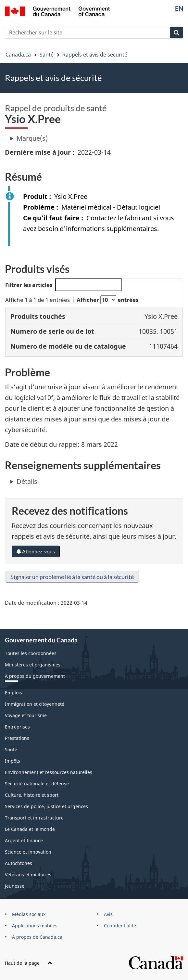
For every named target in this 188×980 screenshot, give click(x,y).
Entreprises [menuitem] (17, 727)
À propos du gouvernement (35, 676)
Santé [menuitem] (11, 749)
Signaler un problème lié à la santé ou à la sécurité (72, 577)
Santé (47, 55)
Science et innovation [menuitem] (28, 852)
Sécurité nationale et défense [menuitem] (37, 784)
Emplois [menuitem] (13, 693)
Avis (108, 914)
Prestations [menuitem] (17, 738)
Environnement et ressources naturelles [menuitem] (49, 772)
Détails (27, 481)
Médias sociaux (29, 914)
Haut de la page (29, 963)
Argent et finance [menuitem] (24, 840)
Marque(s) (32, 138)
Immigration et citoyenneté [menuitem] (35, 704)
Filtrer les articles (63, 285)
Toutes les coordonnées (31, 653)
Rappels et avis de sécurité (95, 55)
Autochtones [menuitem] (19, 863)
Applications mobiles (35, 926)
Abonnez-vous (36, 551)
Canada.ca (18, 55)
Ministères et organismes (33, 665)
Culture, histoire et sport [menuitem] (32, 795)
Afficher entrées (107, 300)
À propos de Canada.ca (37, 937)
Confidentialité (120, 926)
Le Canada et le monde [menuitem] (30, 829)
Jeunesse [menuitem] (15, 886)
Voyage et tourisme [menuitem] (26, 715)
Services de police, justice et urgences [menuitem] (46, 806)
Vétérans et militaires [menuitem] (28, 875)
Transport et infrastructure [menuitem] (34, 818)
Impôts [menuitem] (13, 761)
